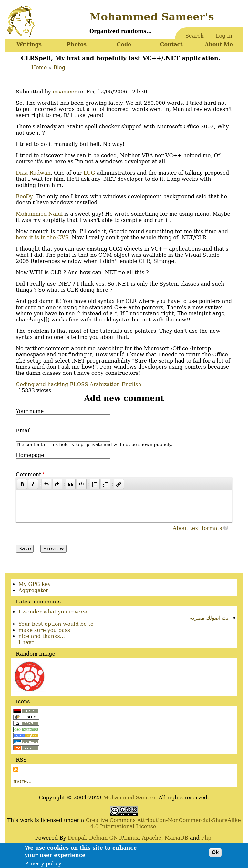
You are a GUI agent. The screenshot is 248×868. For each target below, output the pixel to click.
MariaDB (176, 838)
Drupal (77, 838)
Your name (30, 411)
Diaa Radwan (33, 173)
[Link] (119, 484)
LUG (89, 173)
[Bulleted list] (95, 484)
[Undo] (46, 484)
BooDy (24, 196)
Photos (76, 44)
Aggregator (33, 590)
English (132, 384)
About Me (219, 44)
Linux (131, 838)
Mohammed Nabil (39, 214)
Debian (98, 838)
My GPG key (35, 584)
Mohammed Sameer (129, 798)
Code (124, 44)
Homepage (30, 455)
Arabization (105, 384)
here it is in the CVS (42, 238)
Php (206, 838)
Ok (215, 854)
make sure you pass (44, 630)
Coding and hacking (42, 384)
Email (23, 431)
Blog (59, 67)
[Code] (81, 484)
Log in (224, 36)
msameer (65, 92)
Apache (152, 838)
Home (39, 67)
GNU (116, 838)
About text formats (197, 528)
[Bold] (22, 484)
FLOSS (79, 384)
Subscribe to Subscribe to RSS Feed (16, 769)
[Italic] (33, 484)
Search (195, 36)
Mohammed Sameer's (152, 17)
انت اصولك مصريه (210, 618)
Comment (28, 475)
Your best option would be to (56, 624)
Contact (171, 44)
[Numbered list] (105, 484)
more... (22, 781)
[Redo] (57, 484)
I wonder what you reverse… (56, 612)
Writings (29, 44)
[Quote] (71, 484)
